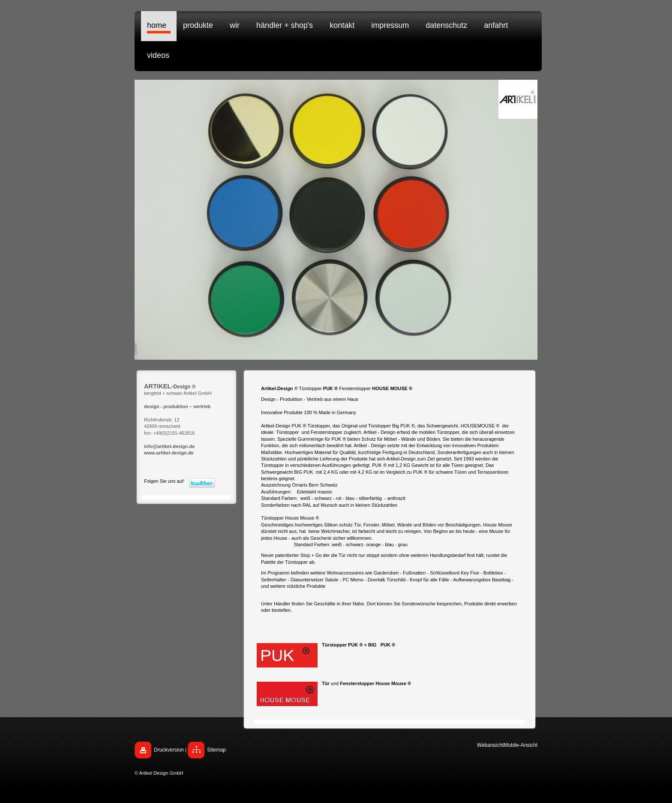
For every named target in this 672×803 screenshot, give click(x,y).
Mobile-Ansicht (520, 745)
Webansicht (490, 745)
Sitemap (216, 750)
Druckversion (169, 750)
